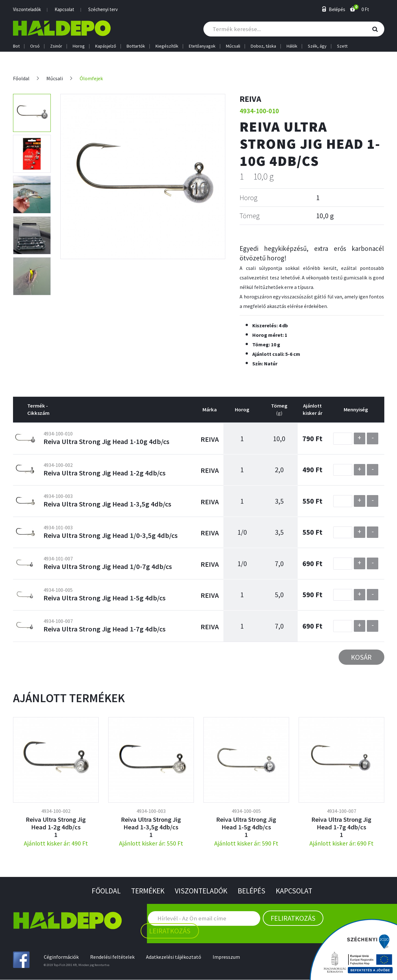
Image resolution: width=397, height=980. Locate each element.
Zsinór (56, 46)
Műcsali (233, 46)
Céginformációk (61, 957)
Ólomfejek (92, 78)
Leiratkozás (170, 931)
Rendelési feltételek (113, 957)
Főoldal (21, 78)
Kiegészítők (167, 46)
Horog (79, 46)
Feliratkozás (293, 918)
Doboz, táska (263, 46)
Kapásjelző (106, 46)
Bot (16, 46)
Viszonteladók (27, 9)
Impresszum (228, 957)
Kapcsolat (64, 9)
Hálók (292, 46)
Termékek (146, 891)
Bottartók (136, 46)
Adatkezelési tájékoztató (175, 957)
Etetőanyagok (202, 46)
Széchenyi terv (103, 9)
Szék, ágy (317, 46)
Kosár (361, 657)
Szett (342, 46)
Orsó (35, 46)
